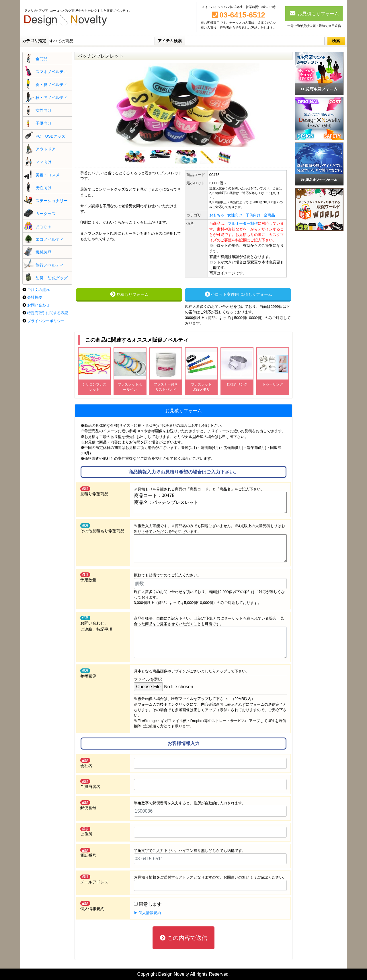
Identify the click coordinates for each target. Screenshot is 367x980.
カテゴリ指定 (34, 41)
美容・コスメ (48, 175)
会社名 (86, 763)
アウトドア (46, 149)
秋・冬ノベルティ (52, 97)
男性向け (44, 188)
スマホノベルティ (52, 72)
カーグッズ (46, 214)
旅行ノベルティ (50, 265)
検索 (336, 41)
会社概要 (35, 297)
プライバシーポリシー (46, 321)
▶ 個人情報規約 (148, 913)
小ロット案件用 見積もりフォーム (238, 294)
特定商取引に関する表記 (48, 313)
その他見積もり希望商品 (102, 528)
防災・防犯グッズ (52, 278)
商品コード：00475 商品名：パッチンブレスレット (210, 502)
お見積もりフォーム (314, 13)
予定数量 (88, 577)
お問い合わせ (38, 305)
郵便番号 (88, 805)
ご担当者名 (90, 784)
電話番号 (88, 853)
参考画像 (88, 673)
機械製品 (44, 252)
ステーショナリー (52, 201)
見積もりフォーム (129, 294)
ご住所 (86, 832)
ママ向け (44, 162)
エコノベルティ (50, 239)
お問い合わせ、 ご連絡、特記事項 (96, 624)
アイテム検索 (170, 41)
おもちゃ (44, 226)
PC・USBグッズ (50, 136)
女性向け (44, 110)
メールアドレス (94, 879)
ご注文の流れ (38, 290)
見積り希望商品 (94, 491)
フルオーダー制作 (243, 223)
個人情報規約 (92, 906)
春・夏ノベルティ (52, 85)
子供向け (44, 123)
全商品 (42, 59)
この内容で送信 (183, 938)
